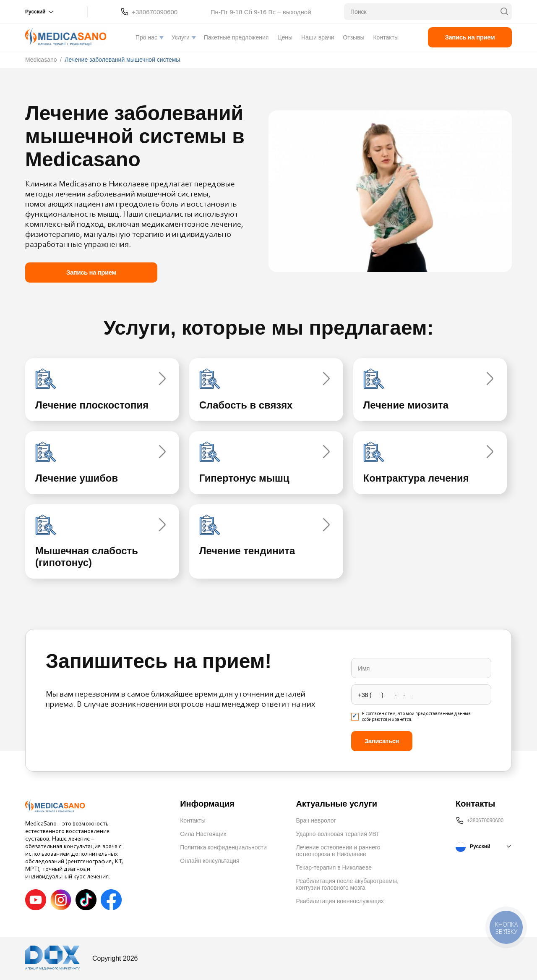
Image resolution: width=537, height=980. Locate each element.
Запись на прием (470, 37)
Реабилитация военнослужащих (340, 901)
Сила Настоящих (203, 834)
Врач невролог (316, 821)
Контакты (386, 37)
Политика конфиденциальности (223, 848)
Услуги (181, 37)
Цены (285, 37)
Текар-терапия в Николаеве (334, 868)
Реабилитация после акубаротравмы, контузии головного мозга (347, 885)
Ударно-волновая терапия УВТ (338, 834)
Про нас (146, 37)
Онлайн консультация (210, 861)
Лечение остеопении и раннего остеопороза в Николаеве (338, 851)
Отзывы (353, 37)
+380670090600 (155, 12)
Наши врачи (318, 37)
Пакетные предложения (236, 37)
